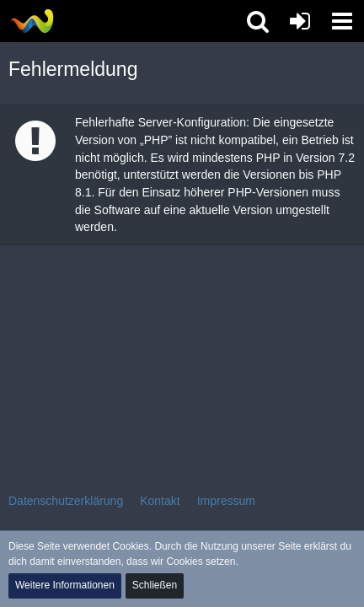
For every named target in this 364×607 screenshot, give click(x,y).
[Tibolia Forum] (32, 21)
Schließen (155, 585)
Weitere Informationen (65, 585)
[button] (342, 21)
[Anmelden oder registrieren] (300, 21)
